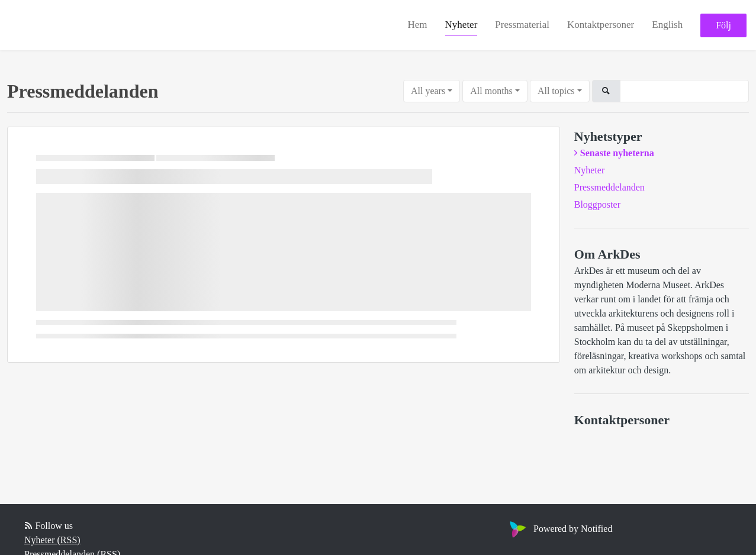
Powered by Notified (559, 529)
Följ (723, 25)
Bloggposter (597, 204)
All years (428, 91)
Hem (418, 25)
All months (491, 91)
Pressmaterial (522, 25)
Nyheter (461, 25)
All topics (556, 91)
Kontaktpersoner (601, 25)
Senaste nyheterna (617, 153)
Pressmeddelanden (609, 187)
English (667, 25)
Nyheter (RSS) (52, 540)
